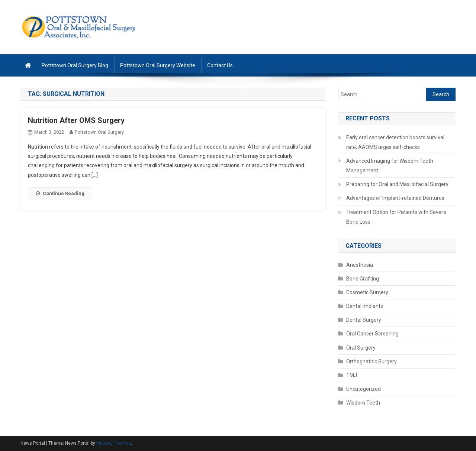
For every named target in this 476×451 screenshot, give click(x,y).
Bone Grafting (363, 279)
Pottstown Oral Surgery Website (158, 65)
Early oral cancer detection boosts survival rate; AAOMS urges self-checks (395, 142)
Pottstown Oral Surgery (99, 132)
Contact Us (220, 65)
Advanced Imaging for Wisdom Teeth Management (390, 166)
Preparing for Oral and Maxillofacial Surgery (397, 184)
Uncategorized (364, 389)
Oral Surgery (361, 348)
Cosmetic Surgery (367, 292)
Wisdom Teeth (363, 403)
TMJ (352, 375)
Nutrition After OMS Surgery (76, 120)
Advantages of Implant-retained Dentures (395, 198)
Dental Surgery (364, 320)
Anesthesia (360, 265)
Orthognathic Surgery (372, 361)
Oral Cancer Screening (372, 334)
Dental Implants (365, 306)
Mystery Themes (114, 443)
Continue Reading (60, 193)
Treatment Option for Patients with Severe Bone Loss (396, 217)
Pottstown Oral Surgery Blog (75, 65)
